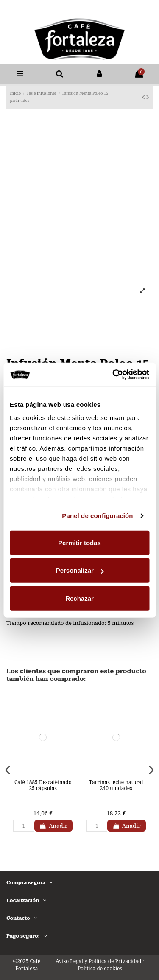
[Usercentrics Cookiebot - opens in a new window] (113, 375)
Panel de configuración (97, 516)
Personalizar (80, 570)
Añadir (54, 826)
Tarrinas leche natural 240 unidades (116, 785)
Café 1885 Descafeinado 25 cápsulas (43, 785)
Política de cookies (100, 968)
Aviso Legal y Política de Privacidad (98, 961)
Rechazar (79, 598)
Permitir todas (79, 542)
